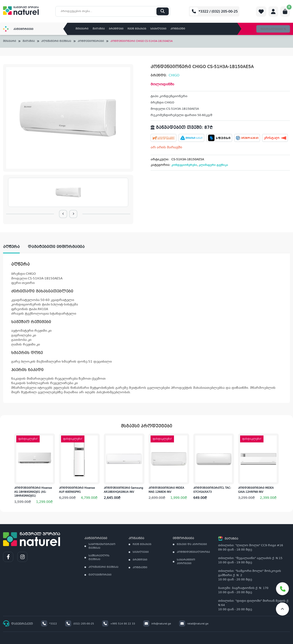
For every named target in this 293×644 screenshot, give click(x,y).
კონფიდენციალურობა (193, 552)
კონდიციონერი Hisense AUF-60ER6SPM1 (77, 490)
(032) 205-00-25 (80, 624)
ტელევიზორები (100, 575)
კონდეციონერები (91, 41)
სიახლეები (158, 29)
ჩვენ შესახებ (137, 29)
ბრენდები (116, 29)
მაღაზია (99, 29)
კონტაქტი (178, 29)
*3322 (49, 624)
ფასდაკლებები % (273, 29)
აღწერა (11, 247)
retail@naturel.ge (194, 624)
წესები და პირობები (192, 544)
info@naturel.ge (157, 624)
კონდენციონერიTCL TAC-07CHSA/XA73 (212, 490)
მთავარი (82, 29)
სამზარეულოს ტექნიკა (99, 558)
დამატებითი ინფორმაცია (56, 247)
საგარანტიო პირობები (186, 562)
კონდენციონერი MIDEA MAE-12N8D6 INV (166, 490)
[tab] (15, 247)
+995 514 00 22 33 (119, 624)
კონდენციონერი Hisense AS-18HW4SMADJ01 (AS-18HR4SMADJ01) (33, 492)
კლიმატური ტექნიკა (56, 41)
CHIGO (174, 75)
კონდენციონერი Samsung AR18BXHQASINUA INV (123, 490)
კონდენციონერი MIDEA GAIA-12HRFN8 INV (256, 490)
